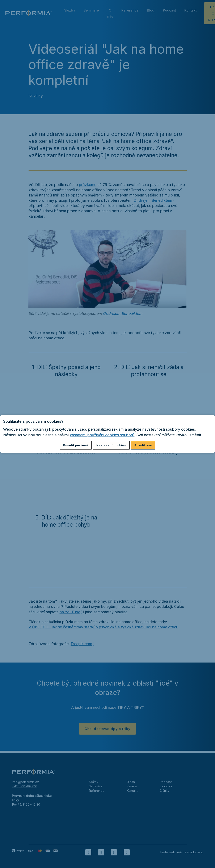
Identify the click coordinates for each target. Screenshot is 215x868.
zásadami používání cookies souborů (102, 435)
